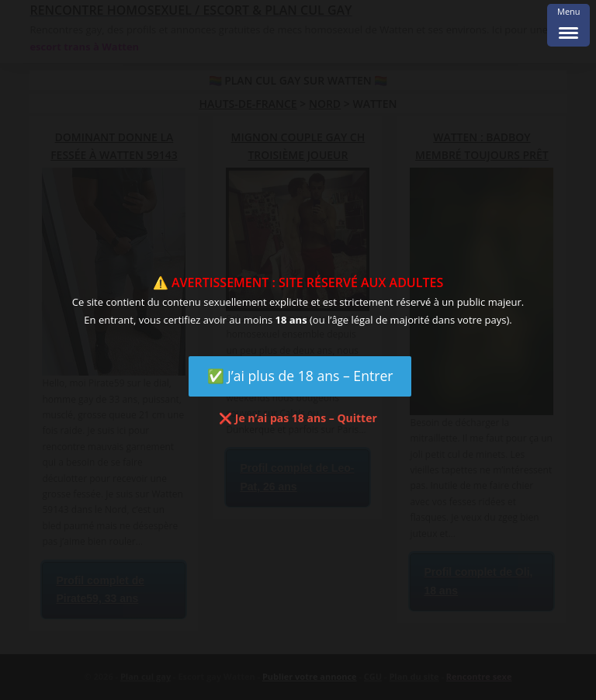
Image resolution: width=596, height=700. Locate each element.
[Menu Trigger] (568, 25)
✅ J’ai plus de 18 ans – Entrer (300, 376)
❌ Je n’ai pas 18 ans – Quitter (298, 418)
